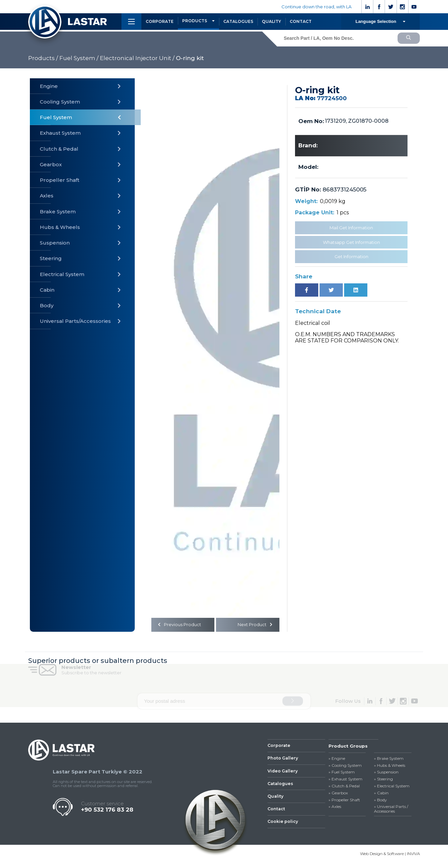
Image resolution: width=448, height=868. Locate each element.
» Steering (383, 780)
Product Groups (348, 747)
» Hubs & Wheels (390, 767)
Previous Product (181, 625)
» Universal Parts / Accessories (391, 811)
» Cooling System (345, 767)
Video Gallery (283, 774)
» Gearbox (338, 794)
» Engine (337, 760)
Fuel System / (79, 58)
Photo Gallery (283, 760)
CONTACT (301, 21)
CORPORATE (160, 21)
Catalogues (281, 787)
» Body (380, 801)
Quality (276, 800)
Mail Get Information (351, 228)
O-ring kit (190, 58)
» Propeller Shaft (344, 801)
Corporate (279, 747)
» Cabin (381, 794)
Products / (43, 58)
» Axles (335, 808)
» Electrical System (392, 787)
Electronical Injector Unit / (137, 58)
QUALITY (271, 21)
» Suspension (386, 774)
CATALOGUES (238, 21)
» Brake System (389, 760)
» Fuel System (342, 774)
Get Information (351, 256)
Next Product (254, 625)
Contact (277, 814)
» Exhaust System (345, 780)
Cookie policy (283, 827)
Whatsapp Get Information (351, 242)
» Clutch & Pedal (344, 787)
